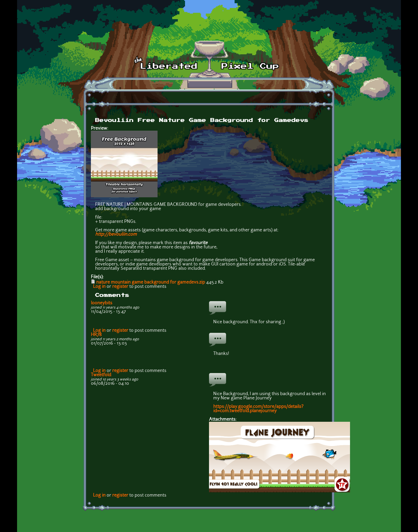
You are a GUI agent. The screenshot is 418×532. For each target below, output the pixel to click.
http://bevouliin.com (116, 235)
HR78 (96, 335)
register (120, 287)
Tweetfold (101, 375)
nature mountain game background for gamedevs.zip (151, 283)
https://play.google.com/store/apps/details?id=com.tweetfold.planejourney (258, 409)
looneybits (102, 303)
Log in (99, 287)
